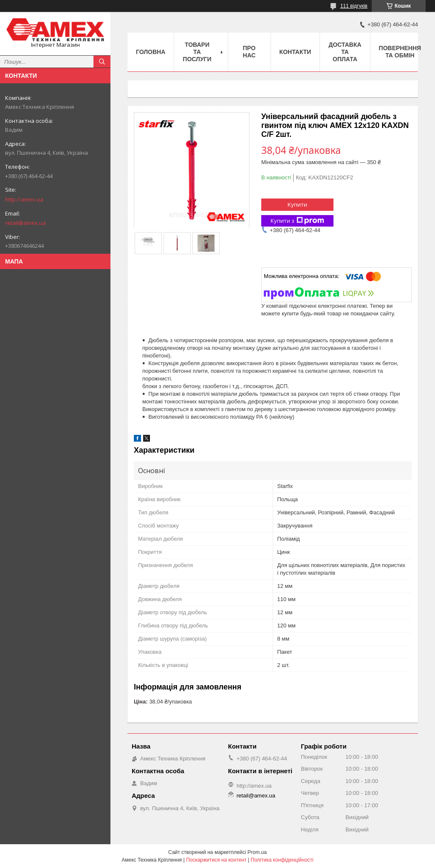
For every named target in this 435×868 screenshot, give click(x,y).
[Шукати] (102, 62)
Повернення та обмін (400, 52)
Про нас (249, 52)
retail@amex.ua (25, 223)
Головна (151, 52)
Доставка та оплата (345, 52)
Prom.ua (257, 852)
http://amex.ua (24, 199)
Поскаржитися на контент (216, 860)
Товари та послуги (197, 52)
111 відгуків (354, 6)
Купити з (297, 221)
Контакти (295, 52)
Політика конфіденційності (282, 860)
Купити (297, 204)
